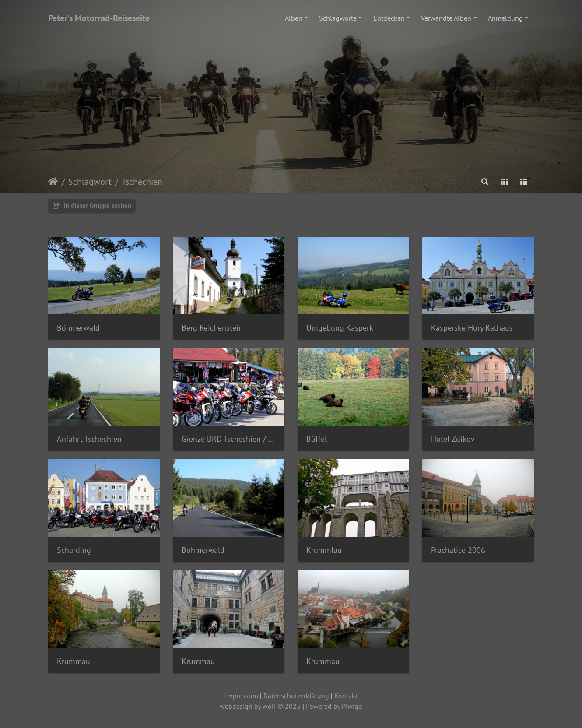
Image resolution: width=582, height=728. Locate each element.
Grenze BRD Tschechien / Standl (229, 439)
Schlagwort (90, 182)
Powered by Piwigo (334, 706)
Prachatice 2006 (458, 550)
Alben (294, 18)
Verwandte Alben (446, 18)
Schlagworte (338, 18)
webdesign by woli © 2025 (260, 706)
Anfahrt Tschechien (89, 439)
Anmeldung (505, 18)
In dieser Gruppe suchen (92, 206)
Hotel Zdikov (453, 439)
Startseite (53, 182)
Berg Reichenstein (212, 328)
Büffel (317, 439)
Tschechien (142, 182)
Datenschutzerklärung (296, 696)
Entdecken (389, 18)
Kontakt (346, 696)
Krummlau (324, 550)
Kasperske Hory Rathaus (472, 328)
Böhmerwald (78, 328)
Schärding (74, 550)
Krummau (74, 661)
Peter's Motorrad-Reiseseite (99, 18)
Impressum (242, 696)
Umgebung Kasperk (340, 328)
